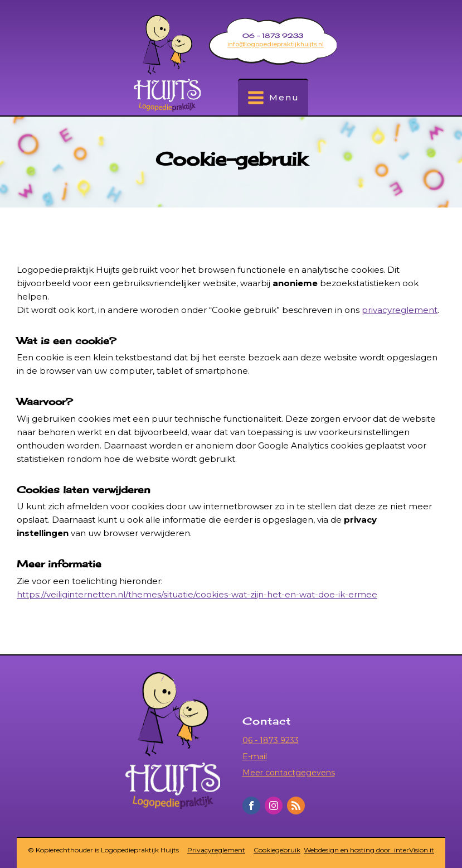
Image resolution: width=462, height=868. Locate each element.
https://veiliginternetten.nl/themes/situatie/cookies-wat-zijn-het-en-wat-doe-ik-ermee (197, 594)
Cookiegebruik (277, 850)
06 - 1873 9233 (271, 740)
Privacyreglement (216, 850)
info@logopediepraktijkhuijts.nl (276, 44)
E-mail (255, 756)
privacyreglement (400, 310)
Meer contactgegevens (289, 773)
